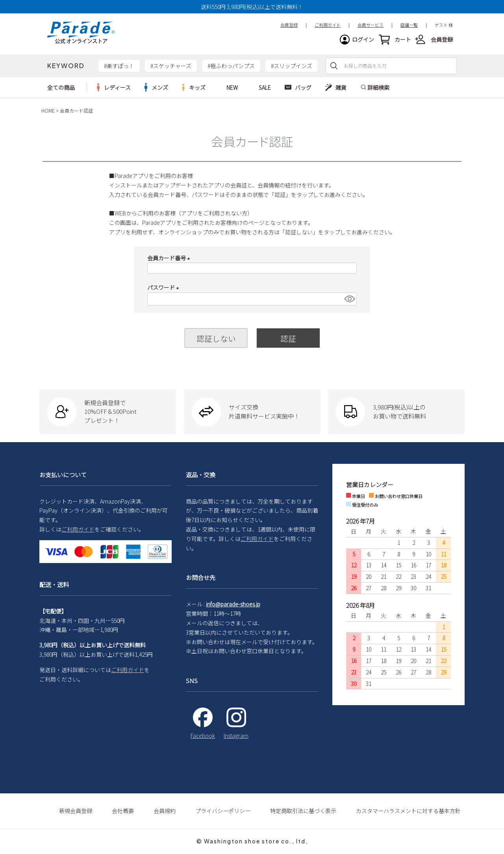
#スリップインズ (292, 66)
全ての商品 (61, 87)
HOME (48, 110)
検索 (334, 66)
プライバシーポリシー (223, 811)
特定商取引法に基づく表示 (303, 811)
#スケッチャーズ (171, 66)
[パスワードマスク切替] (349, 299)
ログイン (363, 39)
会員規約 (165, 811)
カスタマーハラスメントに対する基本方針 (408, 811)
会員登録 (442, 39)
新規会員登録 (76, 811)
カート (403, 39)
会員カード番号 (170, 258)
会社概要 (123, 811)
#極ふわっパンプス (231, 66)
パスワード (164, 287)
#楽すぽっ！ (119, 66)
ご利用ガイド (78, 529)
